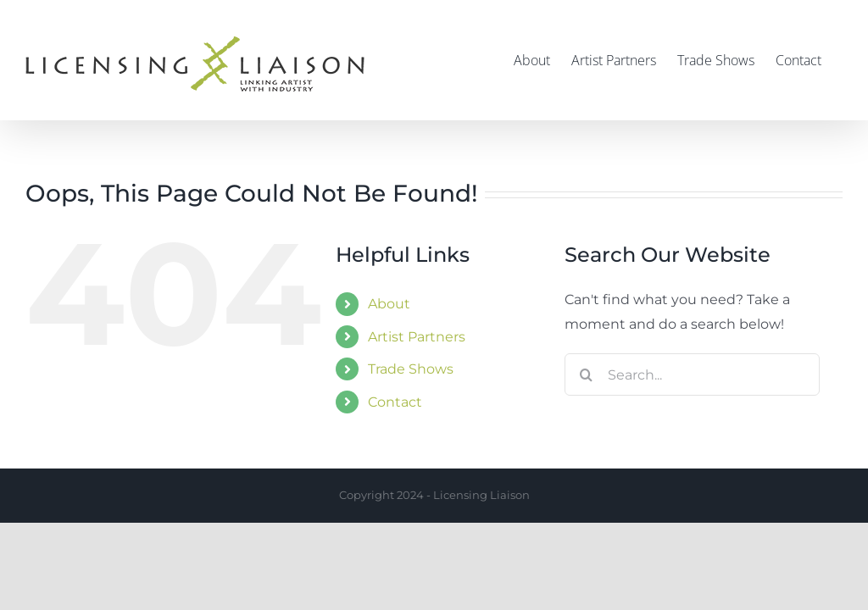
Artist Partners (417, 337)
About (389, 304)
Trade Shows (411, 369)
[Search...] (692, 374)
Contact (395, 402)
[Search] (586, 374)
